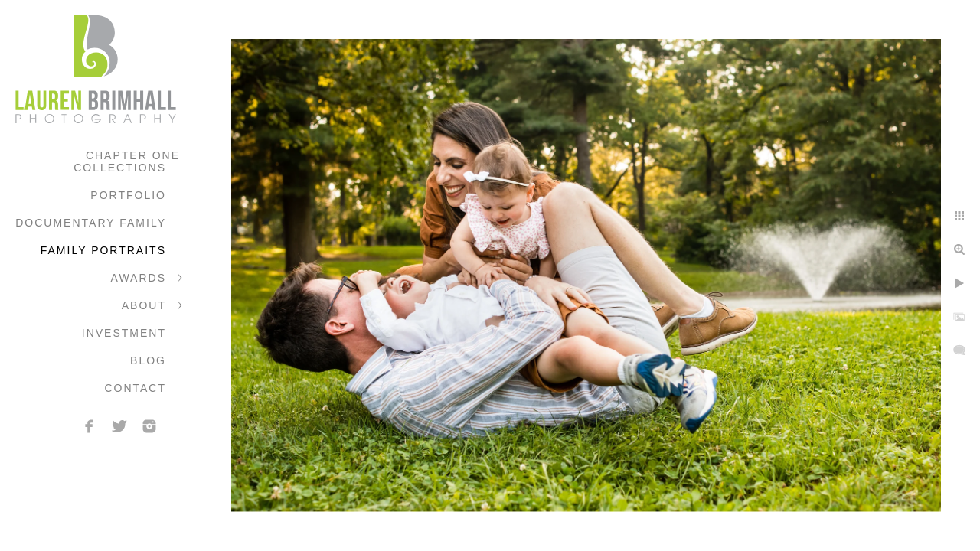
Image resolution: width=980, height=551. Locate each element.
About (144, 305)
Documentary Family (91, 223)
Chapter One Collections (127, 161)
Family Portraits (103, 250)
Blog (148, 360)
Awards (139, 278)
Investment (124, 333)
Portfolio (128, 195)
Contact (135, 388)
